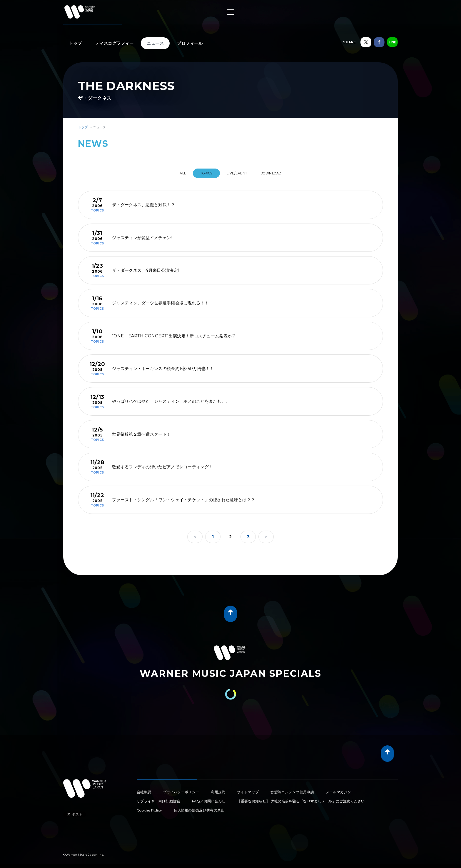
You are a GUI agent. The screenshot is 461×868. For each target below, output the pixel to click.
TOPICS (203, 173)
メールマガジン (338, 790)
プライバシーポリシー (181, 790)
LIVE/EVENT (239, 173)
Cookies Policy (149, 808)
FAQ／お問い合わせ (209, 799)
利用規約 (218, 790)
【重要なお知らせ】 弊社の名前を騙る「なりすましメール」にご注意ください (301, 799)
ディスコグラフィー (115, 43)
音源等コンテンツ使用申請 (292, 790)
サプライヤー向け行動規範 (158, 799)
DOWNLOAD (279, 173)
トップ (76, 43)
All (175, 173)
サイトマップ (248, 790)
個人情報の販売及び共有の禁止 (199, 808)
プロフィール (190, 43)
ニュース (155, 43)
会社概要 (144, 790)
